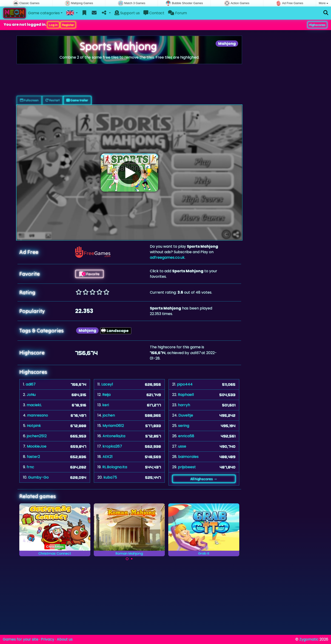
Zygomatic (309, 639)
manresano (38, 415)
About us (65, 639)
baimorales (188, 457)
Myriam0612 (113, 426)
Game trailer (77, 100)
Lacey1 (107, 384)
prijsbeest (187, 467)
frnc (30, 467)
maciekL (34, 405)
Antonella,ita (114, 436)
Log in (53, 25)
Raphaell (186, 395)
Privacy (48, 639)
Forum (177, 13)
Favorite (89, 274)
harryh (184, 405)
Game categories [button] (44, 13)
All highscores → (204, 479)
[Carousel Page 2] (132, 559)
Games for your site (21, 639)
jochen (109, 415)
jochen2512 (37, 436)
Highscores (317, 25)
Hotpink (34, 426)
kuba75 (110, 477)
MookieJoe (37, 446)
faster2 (33, 457)
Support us (127, 13)
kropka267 (112, 446)
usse (182, 446)
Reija (106, 395)
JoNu (31, 395)
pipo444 (185, 384)
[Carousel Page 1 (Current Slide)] (127, 559)
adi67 (31, 384)
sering (184, 426)
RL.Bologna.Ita (115, 467)
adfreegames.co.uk (167, 257)
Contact (154, 13)
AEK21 (108, 457)
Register (68, 25)
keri (106, 405)
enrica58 (186, 436)
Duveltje (186, 415)
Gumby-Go (38, 477)
